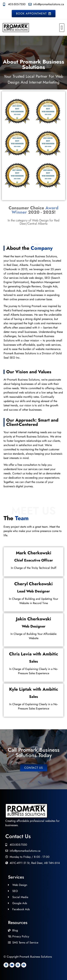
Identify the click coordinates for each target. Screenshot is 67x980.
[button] (62, 28)
